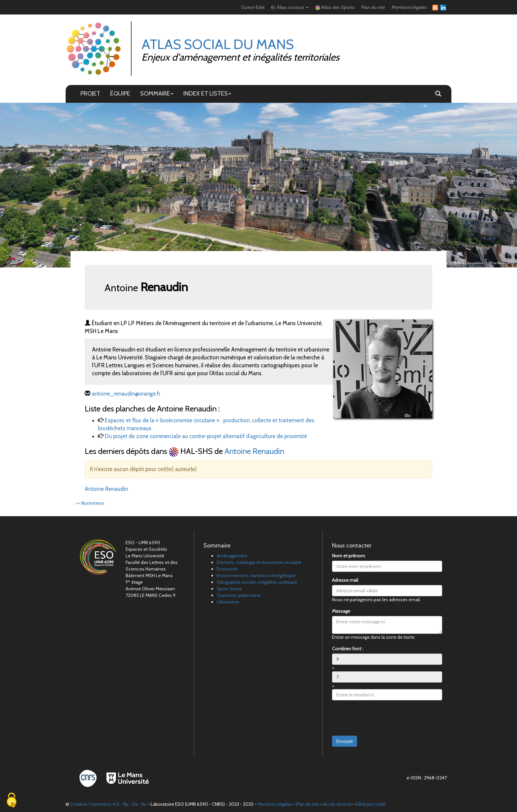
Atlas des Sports (335, 7)
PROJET (90, 93)
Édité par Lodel (370, 804)
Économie (227, 569)
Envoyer (345, 741)
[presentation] (382, 718)
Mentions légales (409, 7)
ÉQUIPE (120, 93)
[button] (438, 94)
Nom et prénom (349, 556)
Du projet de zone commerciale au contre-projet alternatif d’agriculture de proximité (206, 436)
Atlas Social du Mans (218, 44)
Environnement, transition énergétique (256, 575)
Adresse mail (345, 580)
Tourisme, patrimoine (239, 595)
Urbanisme (228, 602)
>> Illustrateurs (90, 503)
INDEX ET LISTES (207, 93)
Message (341, 611)
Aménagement (232, 556)
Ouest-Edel (253, 7)
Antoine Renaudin (254, 451)
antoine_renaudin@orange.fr (126, 394)
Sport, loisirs (229, 589)
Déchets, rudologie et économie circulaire (259, 562)
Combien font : (348, 649)
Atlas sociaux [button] (290, 7)
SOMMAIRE (157, 93)
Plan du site (373, 7)
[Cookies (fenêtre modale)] (12, 801)
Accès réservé (337, 804)
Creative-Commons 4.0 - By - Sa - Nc (108, 804)
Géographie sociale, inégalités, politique (257, 582)
